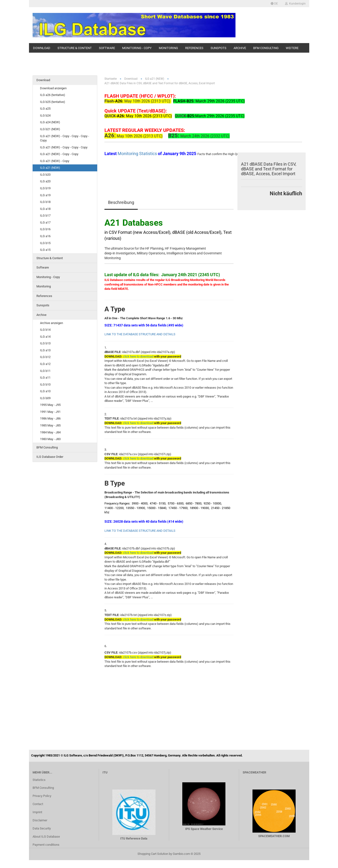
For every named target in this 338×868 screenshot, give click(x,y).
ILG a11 (45, 378)
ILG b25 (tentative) (53, 102)
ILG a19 (45, 195)
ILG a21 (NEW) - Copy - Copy (59, 154)
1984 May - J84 (50, 432)
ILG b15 (45, 243)
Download (42, 48)
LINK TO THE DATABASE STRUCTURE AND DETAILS (140, 334)
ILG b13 (45, 343)
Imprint (37, 812)
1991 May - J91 (50, 412)
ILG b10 (45, 384)
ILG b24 (45, 115)
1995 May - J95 (50, 405)
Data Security (42, 828)
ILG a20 (45, 181)
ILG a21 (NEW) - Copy (55, 161)
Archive (240, 48)
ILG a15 (45, 250)
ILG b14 (45, 330)
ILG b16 (45, 229)
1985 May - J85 (50, 425)
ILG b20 (45, 175)
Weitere (292, 48)
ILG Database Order (50, 457)
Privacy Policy (42, 796)
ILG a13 (45, 350)
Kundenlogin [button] (295, 4)
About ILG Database (46, 837)
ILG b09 (45, 398)
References (194, 48)
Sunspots (218, 48)
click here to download (138, 458)
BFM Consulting (266, 48)
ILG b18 (45, 202)
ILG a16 (45, 236)
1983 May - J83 (50, 439)
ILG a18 (45, 209)
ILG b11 (45, 371)
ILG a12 (45, 364)
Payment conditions (46, 845)
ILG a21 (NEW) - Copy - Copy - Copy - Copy (65, 138)
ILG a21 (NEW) (50, 168)
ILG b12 (45, 357)
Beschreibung (121, 202)
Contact (38, 804)
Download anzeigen (53, 88)
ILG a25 (45, 109)
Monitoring (168, 48)
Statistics (39, 780)
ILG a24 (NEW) (50, 122)
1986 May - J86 (50, 418)
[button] (274, 4)
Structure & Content (75, 48)
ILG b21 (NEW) (50, 129)
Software (107, 48)
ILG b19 (45, 188)
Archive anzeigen (52, 323)
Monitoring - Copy (137, 48)
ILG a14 (45, 337)
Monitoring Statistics (138, 154)
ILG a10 (45, 391)
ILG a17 (45, 222)
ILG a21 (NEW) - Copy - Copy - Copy (64, 147)
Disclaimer (40, 820)
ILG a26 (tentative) (53, 95)
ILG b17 (45, 216)
